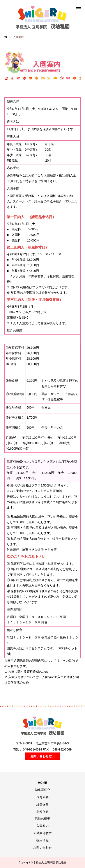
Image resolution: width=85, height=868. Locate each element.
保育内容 (42, 797)
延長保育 (42, 804)
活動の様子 (42, 819)
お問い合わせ (42, 847)
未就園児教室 (42, 833)
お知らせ (42, 811)
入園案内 (42, 826)
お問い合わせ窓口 (42, 756)
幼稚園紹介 (42, 790)
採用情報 (42, 840)
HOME (42, 783)
